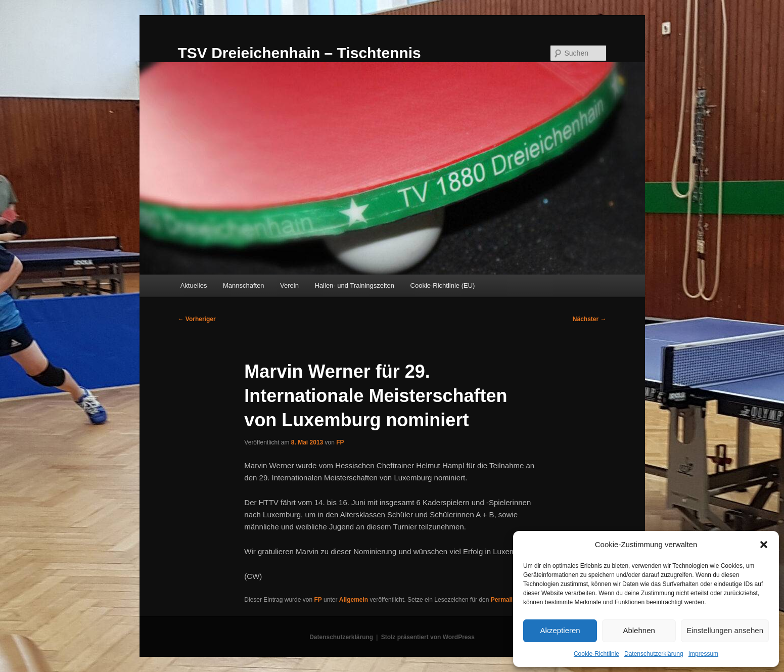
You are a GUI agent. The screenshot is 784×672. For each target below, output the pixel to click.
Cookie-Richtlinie (596, 654)
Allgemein (354, 600)
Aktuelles (194, 285)
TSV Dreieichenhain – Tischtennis (299, 53)
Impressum (703, 654)
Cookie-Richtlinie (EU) (443, 285)
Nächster (590, 319)
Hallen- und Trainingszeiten (354, 285)
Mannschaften (244, 285)
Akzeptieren (560, 630)
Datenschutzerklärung (654, 654)
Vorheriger (197, 319)
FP (340, 442)
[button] (764, 545)
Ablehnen (639, 630)
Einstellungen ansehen (725, 630)
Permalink (505, 600)
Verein (289, 285)
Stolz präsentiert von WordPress (428, 637)
